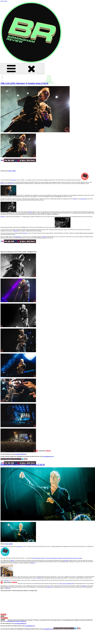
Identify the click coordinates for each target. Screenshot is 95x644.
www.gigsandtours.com (30, 626)
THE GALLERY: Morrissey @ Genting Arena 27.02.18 (24, 83)
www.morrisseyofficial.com (20, 454)
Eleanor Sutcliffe (12, 171)
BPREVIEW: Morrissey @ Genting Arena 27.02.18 (23, 464)
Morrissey (14, 180)
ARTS (49, 77)
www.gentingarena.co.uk (48, 456)
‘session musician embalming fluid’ (67, 584)
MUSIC (49, 76)
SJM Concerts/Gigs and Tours (39, 558)
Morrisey (75, 199)
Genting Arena (11, 183)
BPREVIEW (49, 82)
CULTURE (49, 79)
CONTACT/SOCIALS (49, 83)
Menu (22, 69)
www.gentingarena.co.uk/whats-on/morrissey (16, 621)
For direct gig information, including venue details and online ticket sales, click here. (64, 558)
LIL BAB (49, 80)
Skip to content (4, 1)
